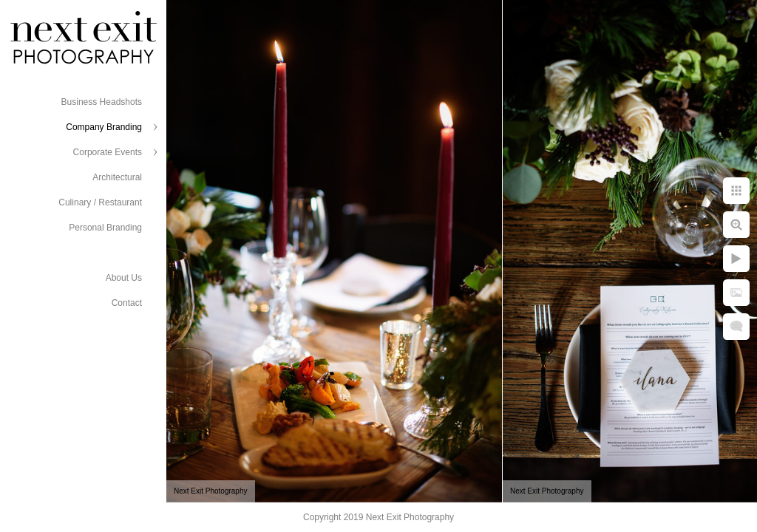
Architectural (117, 177)
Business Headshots (102, 102)
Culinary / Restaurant (100, 202)
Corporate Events (108, 152)
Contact (127, 303)
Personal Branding (105, 228)
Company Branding (104, 127)
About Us (124, 278)
